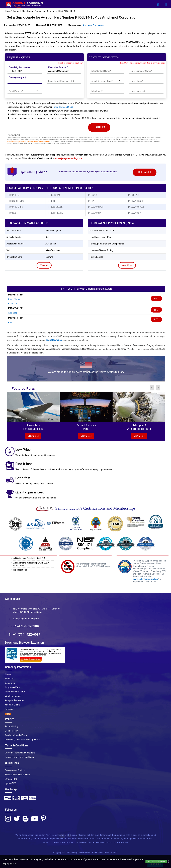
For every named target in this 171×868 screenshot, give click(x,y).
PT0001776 (134, 195)
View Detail (86, 436)
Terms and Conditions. (63, 107)
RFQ (156, 298)
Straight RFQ (11, 779)
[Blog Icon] (25, 819)
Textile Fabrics (96, 257)
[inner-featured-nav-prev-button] (152, 388)
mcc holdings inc (54, 230)
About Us (9, 679)
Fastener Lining (12, 705)
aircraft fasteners (15, 244)
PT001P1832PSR (56, 213)
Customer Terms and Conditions (20, 753)
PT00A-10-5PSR (15, 207)
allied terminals (53, 250)
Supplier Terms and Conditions (19, 757)
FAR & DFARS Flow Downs (17, 775)
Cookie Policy (11, 731)
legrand (49, 257)
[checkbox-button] (9, 103)
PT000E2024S (55, 195)
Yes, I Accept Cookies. (156, 861)
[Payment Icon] (8, 799)
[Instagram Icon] (8, 819)
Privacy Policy (12, 726)
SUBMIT (99, 127)
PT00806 (12, 213)
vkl (8, 250)
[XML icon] (85, 714)
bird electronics (14, 230)
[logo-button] (85, 6)
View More (127, 265)
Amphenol (13, 313)
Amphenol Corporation (93, 25)
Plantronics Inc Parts (15, 692)
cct (47, 237)
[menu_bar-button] (166, 5)
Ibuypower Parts (13, 687)
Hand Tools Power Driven (101, 237)
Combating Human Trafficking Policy (22, 739)
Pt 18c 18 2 (13, 303)
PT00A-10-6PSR (96, 207)
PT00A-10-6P (94, 213)
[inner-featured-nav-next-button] (158, 388)
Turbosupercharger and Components (107, 244)
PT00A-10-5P (135, 213)
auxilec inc (51, 244)
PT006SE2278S (55, 207)
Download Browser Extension (24, 642)
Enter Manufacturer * (58, 67)
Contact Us (10, 683)
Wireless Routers (13, 696)
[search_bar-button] (158, 5)
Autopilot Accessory (14, 700)
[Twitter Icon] (17, 819)
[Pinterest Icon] (43, 819)
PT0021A (93, 195)
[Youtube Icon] (35, 819)
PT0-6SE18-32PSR (16, 201)
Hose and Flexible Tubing (101, 250)
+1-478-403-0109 (26, 626)
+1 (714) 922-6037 (27, 634)
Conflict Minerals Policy (16, 735)
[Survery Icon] (32, 659)
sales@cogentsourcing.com (68, 158)
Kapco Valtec (14, 299)
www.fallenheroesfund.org (146, 579)
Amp (10, 322)
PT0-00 (51, 201)
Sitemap (9, 709)
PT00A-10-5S (14, 195)
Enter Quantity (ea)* (18, 77)
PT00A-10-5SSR (136, 201)
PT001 (91, 201)
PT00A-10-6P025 (136, 207)
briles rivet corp (14, 257)
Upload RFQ (11, 783)
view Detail (33, 436)
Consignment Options (15, 770)
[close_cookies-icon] (169, 861)
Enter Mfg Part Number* (20, 67)
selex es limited (14, 237)
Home (8, 674)
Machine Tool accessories (102, 230)
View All (44, 265)
